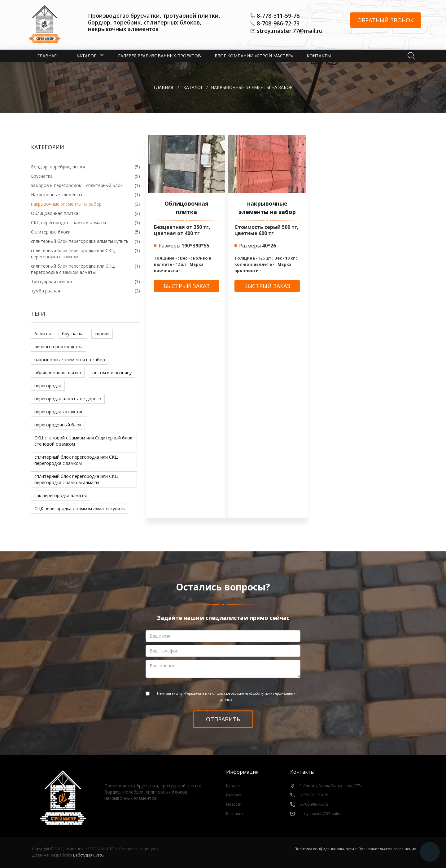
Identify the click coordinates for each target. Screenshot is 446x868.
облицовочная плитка (58, 373)
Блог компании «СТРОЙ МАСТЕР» (254, 56)
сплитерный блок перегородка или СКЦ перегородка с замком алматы (76, 479)
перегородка (48, 386)
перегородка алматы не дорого (68, 399)
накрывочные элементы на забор (70, 360)
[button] (86, 56)
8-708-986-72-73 (278, 24)
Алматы (43, 334)
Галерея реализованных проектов (160, 56)
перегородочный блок (58, 425)
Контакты (319, 56)
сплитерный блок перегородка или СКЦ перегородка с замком (76, 460)
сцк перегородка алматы (61, 495)
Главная (47, 56)
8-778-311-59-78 (278, 16)
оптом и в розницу (112, 373)
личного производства (59, 347)
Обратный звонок (385, 20)
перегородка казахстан (59, 412)
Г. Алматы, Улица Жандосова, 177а (331, 786)
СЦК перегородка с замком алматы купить (80, 508)
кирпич (102, 334)
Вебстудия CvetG (88, 855)
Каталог (233, 786)
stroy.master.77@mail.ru (290, 31)
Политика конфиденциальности (324, 849)
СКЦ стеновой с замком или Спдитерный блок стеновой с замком (83, 441)
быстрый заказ (187, 286)
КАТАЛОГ (193, 87)
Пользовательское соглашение (387, 849)
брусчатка (73, 334)
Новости (234, 804)
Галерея (234, 795)
